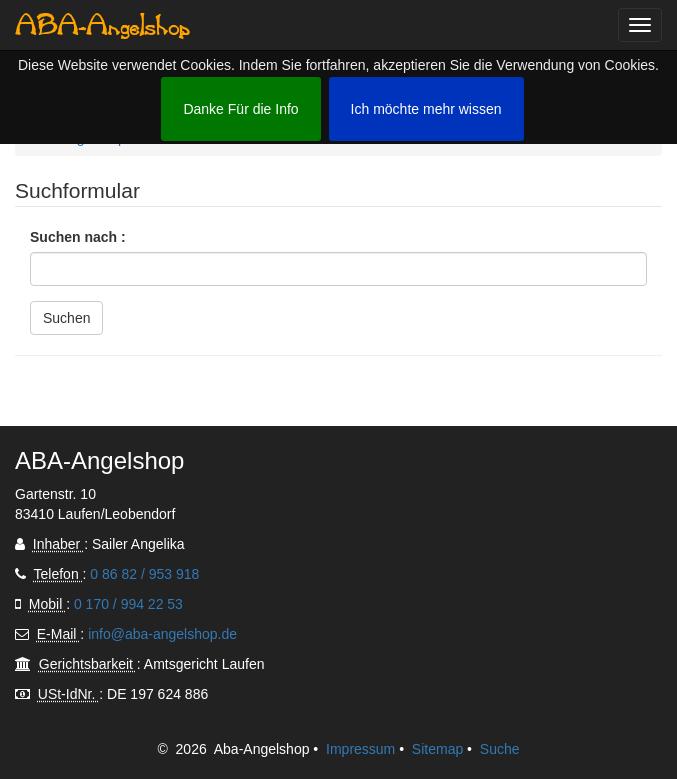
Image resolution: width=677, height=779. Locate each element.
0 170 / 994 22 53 (128, 604)
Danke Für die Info (240, 109)
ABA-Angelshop (102, 25)
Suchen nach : (78, 237)
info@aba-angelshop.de (162, 634)
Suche (500, 749)
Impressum (360, 749)
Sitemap (437, 749)
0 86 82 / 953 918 (144, 574)
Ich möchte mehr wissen (426, 109)
